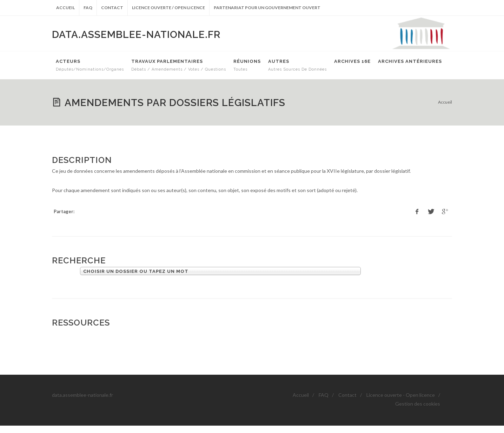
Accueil (65, 8)
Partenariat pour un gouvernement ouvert (267, 8)
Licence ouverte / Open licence (168, 8)
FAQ (88, 8)
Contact (112, 8)
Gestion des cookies (418, 404)
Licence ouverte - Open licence (401, 395)
